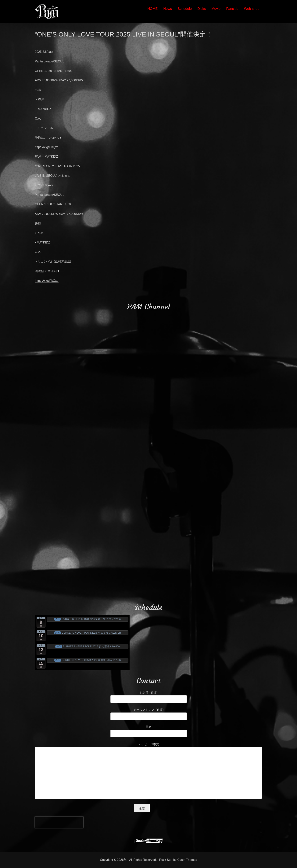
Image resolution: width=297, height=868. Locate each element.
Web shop (252, 9)
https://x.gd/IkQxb (47, 147)
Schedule (185, 9)
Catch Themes (187, 860)
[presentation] (59, 822)
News (168, 9)
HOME (152, 9)
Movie (216, 9)
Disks (202, 9)
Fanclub (232, 9)
